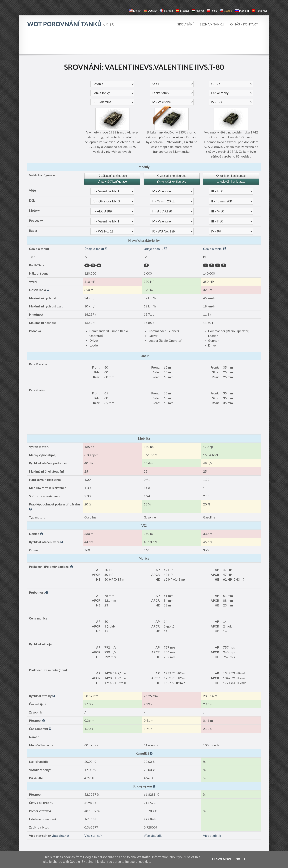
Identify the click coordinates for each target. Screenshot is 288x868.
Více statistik (93, 835)
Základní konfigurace (112, 176)
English (135, 11)
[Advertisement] (144, 43)
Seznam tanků (212, 24)
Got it (240, 859)
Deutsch (151, 11)
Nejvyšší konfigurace (112, 182)
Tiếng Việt (259, 11)
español (182, 11)
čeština (226, 11)
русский (242, 11)
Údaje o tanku (96, 249)
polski (212, 11)
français (167, 11)
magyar (198, 11)
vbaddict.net (60, 835)
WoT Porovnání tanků (70, 24)
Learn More (222, 859)
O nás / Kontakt (244, 24)
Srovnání (185, 24)
